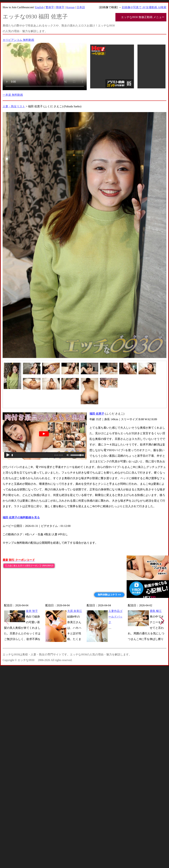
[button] (162, 621)
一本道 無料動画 (13, 95)
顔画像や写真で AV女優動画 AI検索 (144, 7)
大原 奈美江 (75, 611)
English (39, 7)
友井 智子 (32, 611)
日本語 (81, 7)
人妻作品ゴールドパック (115, 617)
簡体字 (60, 7)
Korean (70, 7)
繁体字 (50, 7)
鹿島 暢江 (156, 611)
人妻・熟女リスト (14, 106)
